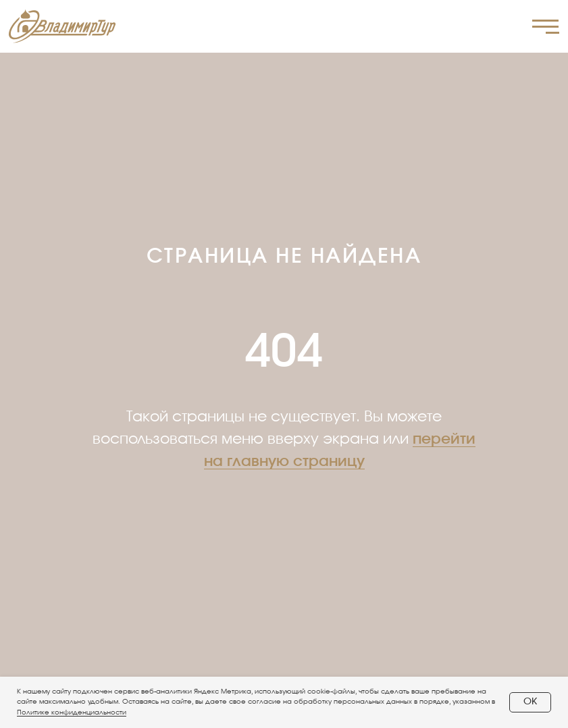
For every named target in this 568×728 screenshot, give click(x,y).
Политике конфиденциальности (72, 712)
